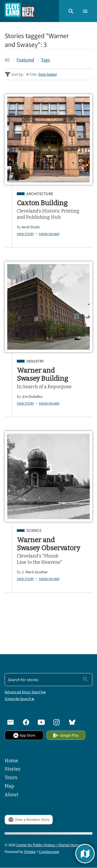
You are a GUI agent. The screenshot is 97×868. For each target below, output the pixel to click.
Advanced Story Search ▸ (25, 692)
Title (33, 74)
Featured (25, 60)
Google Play (66, 735)
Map (9, 786)
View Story (25, 234)
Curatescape (49, 852)
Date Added (47, 74)
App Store (24, 735)
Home (11, 761)
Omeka (30, 852)
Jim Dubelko (32, 396)
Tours (11, 778)
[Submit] (85, 679)
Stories (13, 769)
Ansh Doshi (31, 227)
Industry (35, 361)
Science (34, 531)
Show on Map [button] (49, 234)
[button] (71, 11)
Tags (45, 60)
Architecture (40, 194)
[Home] (20, 11)
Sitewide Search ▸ (20, 699)
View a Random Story (29, 819)
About (12, 795)
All (7, 60)
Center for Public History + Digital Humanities (53, 845)
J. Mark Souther (35, 572)
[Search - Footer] (48, 680)
